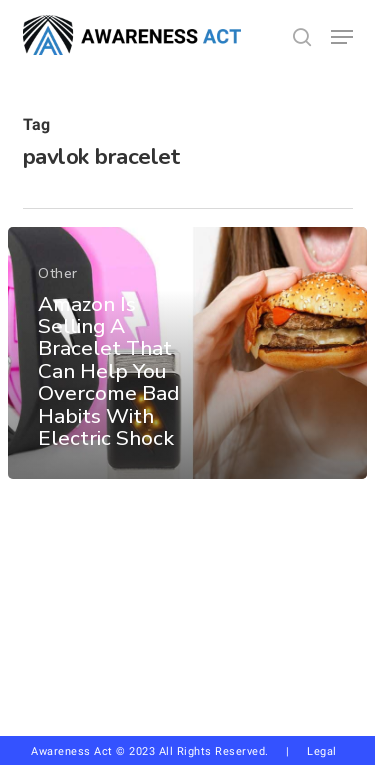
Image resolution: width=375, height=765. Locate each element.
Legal (322, 751)
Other (58, 273)
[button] (342, 37)
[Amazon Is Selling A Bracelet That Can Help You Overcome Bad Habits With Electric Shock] (187, 353)
